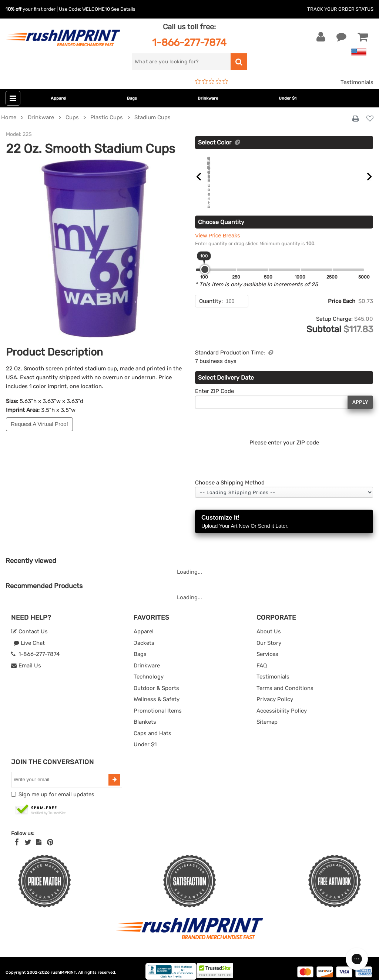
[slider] (205, 263)
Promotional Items (158, 704)
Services (267, 647)
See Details (123, 9)
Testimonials (357, 82)
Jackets (144, 636)
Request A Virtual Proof (39, 424)
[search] (181, 62)
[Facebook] (17, 836)
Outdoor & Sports (156, 681)
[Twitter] (28, 836)
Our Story (269, 636)
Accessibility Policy (282, 704)
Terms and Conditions (285, 681)
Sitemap (267, 715)
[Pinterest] (50, 836)
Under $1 (288, 98)
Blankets (145, 715)
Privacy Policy (275, 693)
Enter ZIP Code (214, 384)
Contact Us (29, 625)
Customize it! (284, 515)
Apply (360, 395)
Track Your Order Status (340, 9)
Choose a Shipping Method (230, 476)
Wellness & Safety (157, 693)
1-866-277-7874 (189, 42)
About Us (269, 625)
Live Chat (29, 636)
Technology (149, 670)
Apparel (58, 98)
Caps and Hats (152, 726)
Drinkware (208, 98)
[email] (61, 773)
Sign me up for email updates (56, 787)
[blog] (39, 836)
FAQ (262, 659)
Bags (132, 98)
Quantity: (211, 294)
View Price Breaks (217, 229)
